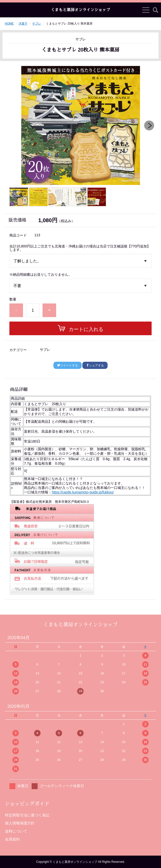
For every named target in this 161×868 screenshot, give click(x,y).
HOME (9, 24)
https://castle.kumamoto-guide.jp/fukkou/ (83, 492)
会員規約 (12, 839)
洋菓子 (23, 24)
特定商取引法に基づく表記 (27, 815)
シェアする (95, 365)
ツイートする (68, 365)
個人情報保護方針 (20, 823)
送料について (16, 831)
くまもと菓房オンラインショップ (80, 10)
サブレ (37, 24)
